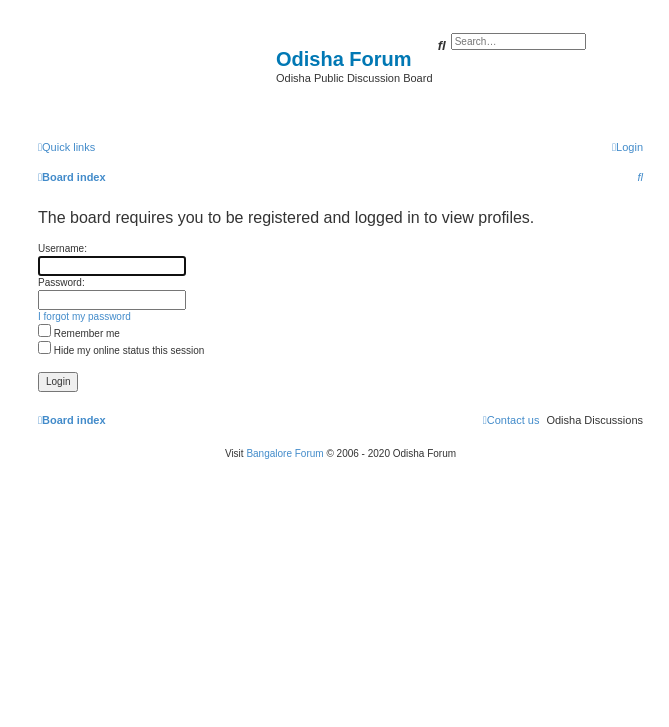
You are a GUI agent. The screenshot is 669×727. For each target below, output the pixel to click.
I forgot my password (84, 316)
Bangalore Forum (284, 453)
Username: (62, 248)
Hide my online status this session (121, 350)
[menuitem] (627, 147)
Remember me (79, 333)
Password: (61, 282)
